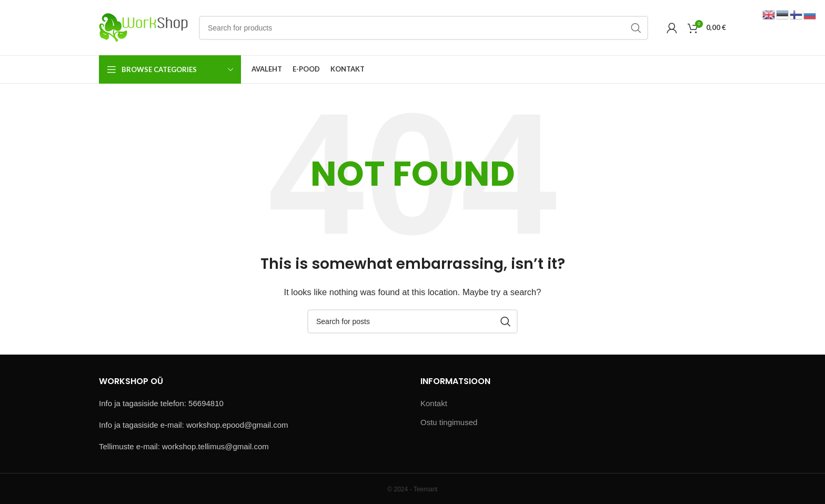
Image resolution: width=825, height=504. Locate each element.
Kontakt (434, 403)
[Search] (424, 28)
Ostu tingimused (449, 422)
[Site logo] (144, 27)
